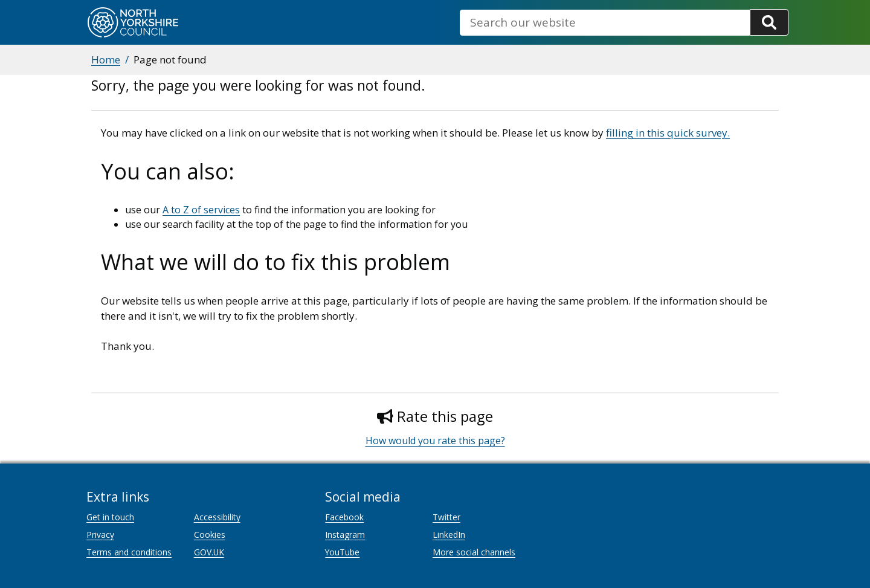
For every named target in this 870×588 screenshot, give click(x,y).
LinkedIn (449, 535)
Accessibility (217, 517)
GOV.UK (209, 552)
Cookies (210, 535)
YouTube (342, 552)
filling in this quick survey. (668, 133)
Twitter (446, 517)
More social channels (474, 552)
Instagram (345, 535)
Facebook (344, 517)
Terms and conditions (129, 552)
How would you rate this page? (435, 441)
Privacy (100, 535)
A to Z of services (201, 210)
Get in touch (110, 517)
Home (106, 60)
